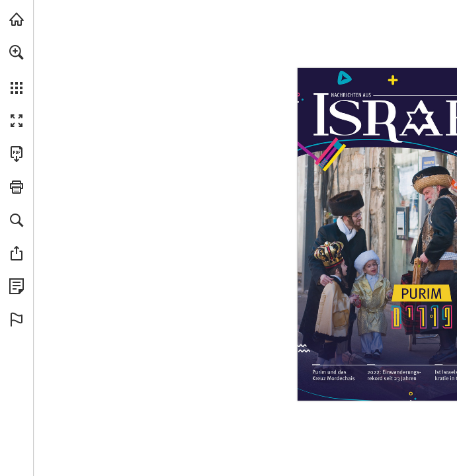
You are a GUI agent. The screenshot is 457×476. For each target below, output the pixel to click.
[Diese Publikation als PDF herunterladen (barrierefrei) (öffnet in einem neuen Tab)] (17, 154)
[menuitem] (17, 69)
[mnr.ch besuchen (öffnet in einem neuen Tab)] (17, 19)
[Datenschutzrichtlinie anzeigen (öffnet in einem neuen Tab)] (17, 286)
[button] (17, 52)
